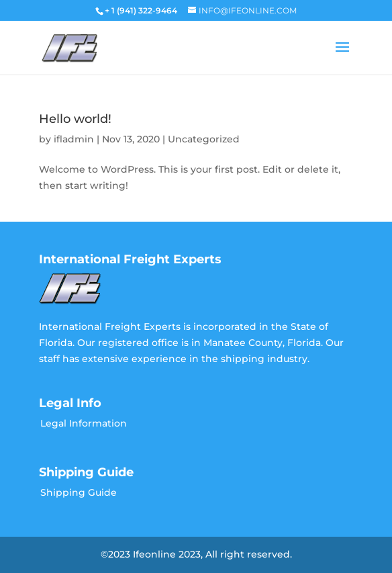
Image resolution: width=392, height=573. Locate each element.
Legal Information (84, 423)
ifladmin (74, 139)
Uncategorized (204, 139)
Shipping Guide (79, 492)
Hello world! (75, 119)
